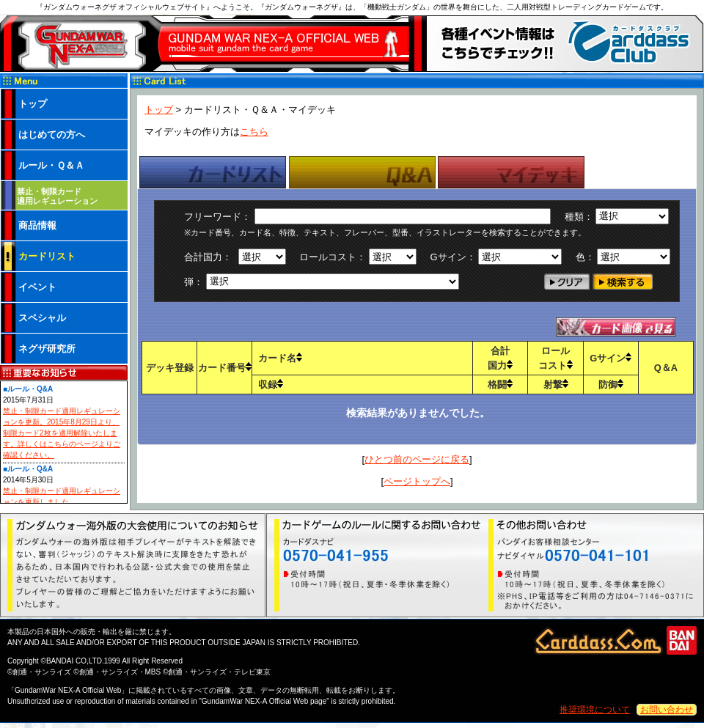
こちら (254, 132)
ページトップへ (417, 481)
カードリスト (47, 256)
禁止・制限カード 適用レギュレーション (57, 196)
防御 (611, 385)
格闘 (500, 385)
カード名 (280, 358)
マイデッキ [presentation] (511, 172)
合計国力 (500, 358)
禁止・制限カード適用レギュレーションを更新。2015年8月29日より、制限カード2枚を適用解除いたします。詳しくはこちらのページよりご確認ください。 (62, 433)
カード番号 (225, 368)
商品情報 (37, 225)
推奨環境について (595, 710)
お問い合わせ (667, 710)
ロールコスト (555, 358)
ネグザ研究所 (47, 349)
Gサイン (610, 358)
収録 (271, 385)
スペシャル (42, 318)
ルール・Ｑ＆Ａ (51, 165)
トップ (159, 110)
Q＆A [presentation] (362, 172)
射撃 (556, 385)
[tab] (213, 172)
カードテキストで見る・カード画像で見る (616, 327)
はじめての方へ (52, 135)
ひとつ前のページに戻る (417, 459)
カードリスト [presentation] (213, 172)
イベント (37, 287)
